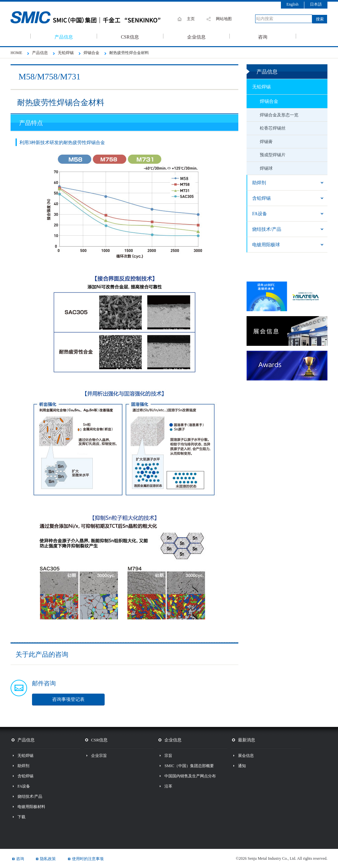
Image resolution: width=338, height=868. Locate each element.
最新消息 (247, 740)
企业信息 (196, 37)
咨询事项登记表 (68, 699)
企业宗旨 (99, 756)
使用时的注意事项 (88, 859)
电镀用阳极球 (266, 245)
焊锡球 (266, 168)
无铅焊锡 (261, 87)
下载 (21, 817)
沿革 (168, 786)
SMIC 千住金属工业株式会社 (93, 17)
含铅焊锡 (261, 198)
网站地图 (224, 19)
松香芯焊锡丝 (273, 128)
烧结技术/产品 (267, 229)
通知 (242, 766)
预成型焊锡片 (273, 155)
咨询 (263, 37)
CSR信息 (130, 37)
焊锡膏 (266, 142)
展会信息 (246, 756)
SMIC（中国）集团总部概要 (189, 766)
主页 (191, 19)
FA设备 (260, 214)
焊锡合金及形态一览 (279, 115)
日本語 (316, 4)
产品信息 (64, 37)
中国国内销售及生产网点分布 (190, 776)
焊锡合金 (269, 101)
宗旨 (168, 756)
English (293, 4)
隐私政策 (48, 859)
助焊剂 (259, 183)
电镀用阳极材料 (31, 807)
